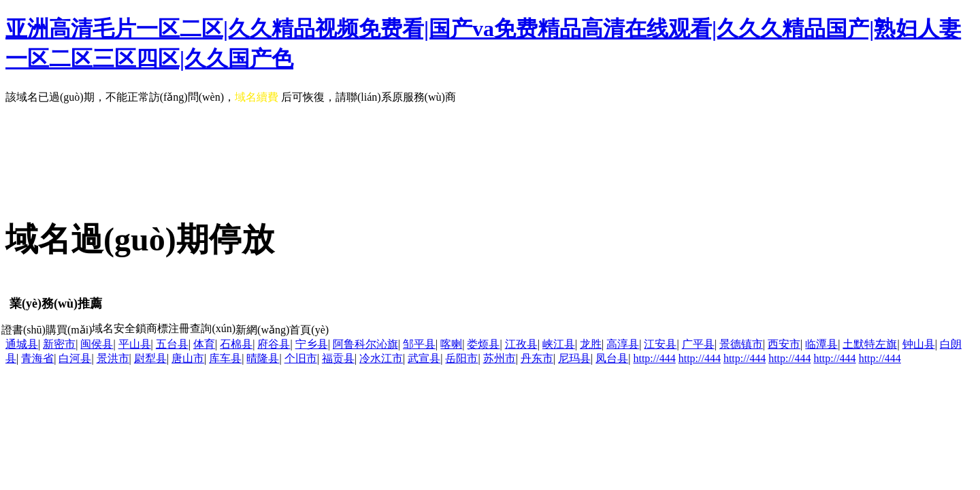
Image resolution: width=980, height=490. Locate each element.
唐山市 (188, 358)
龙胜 (591, 344)
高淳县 (623, 344)
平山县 (135, 344)
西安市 (784, 344)
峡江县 (559, 344)
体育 (204, 344)
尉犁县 (150, 358)
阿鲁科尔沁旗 (365, 344)
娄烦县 (483, 344)
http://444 (654, 358)
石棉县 (236, 344)
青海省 (37, 358)
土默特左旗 (870, 344)
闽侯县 (97, 344)
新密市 (59, 344)
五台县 (172, 344)
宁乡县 (312, 344)
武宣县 (424, 358)
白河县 (75, 358)
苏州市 (500, 358)
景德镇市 (741, 344)
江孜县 (521, 344)
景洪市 (113, 358)
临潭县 (821, 344)
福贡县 (338, 358)
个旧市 (301, 358)
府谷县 (274, 344)
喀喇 (451, 344)
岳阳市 (461, 358)
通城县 (22, 344)
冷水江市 (381, 358)
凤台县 (612, 358)
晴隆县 (263, 358)
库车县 (225, 358)
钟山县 (919, 344)
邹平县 (419, 344)
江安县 (660, 344)
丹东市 (537, 358)
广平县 (698, 344)
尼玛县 (574, 358)
